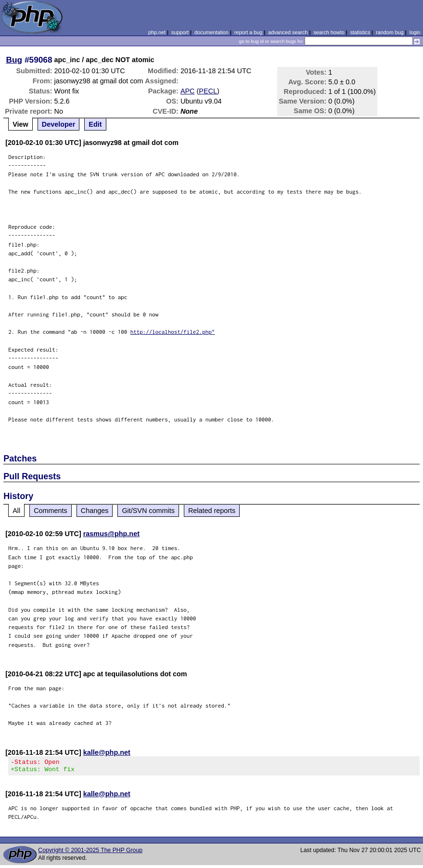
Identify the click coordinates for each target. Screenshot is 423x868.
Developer (59, 124)
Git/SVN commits (148, 511)
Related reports (212, 511)
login (415, 32)
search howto (329, 32)
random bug (390, 32)
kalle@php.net (107, 752)
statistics (360, 32)
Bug (14, 60)
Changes (95, 511)
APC (188, 91)
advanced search (288, 32)
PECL (208, 91)
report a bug (248, 32)
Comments (51, 511)
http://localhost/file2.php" (173, 332)
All (16, 511)
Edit (95, 124)
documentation (211, 32)
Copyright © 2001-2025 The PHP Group (90, 853)
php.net (157, 32)
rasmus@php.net (111, 534)
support (180, 32)
